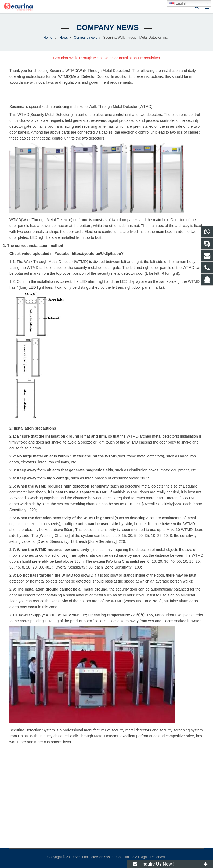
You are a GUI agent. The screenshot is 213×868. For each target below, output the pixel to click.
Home (48, 38)
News (64, 38)
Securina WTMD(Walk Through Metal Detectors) (90, 71)
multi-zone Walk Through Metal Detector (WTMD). (112, 107)
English (178, 3)
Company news (106, 28)
